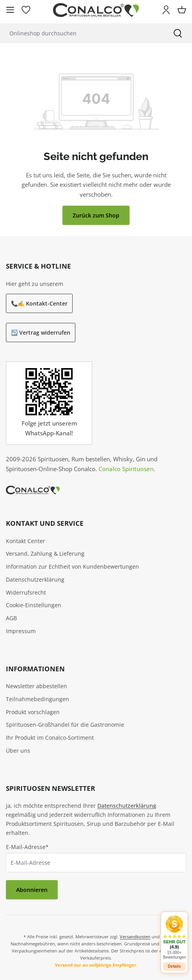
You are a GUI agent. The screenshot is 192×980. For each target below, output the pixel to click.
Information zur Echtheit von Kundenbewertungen (72, 566)
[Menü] (10, 10)
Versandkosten (135, 937)
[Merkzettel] (26, 10)
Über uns (18, 751)
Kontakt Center (26, 541)
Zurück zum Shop (96, 215)
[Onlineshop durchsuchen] (82, 33)
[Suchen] (178, 33)
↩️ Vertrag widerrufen (41, 332)
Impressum (21, 631)
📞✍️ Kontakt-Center (39, 303)
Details (175, 963)
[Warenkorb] (182, 10)
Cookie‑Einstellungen (34, 605)
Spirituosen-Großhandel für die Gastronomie (65, 725)
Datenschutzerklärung (35, 579)
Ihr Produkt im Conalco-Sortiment (50, 738)
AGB (11, 618)
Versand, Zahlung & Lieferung (45, 554)
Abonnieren (32, 890)
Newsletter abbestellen (37, 686)
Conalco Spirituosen (126, 469)
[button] (174, 934)
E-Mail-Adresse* (27, 847)
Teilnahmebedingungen (37, 699)
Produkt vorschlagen (33, 712)
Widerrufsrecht (26, 592)
